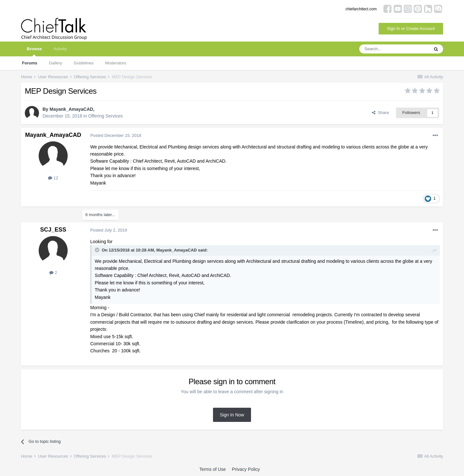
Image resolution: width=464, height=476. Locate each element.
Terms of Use (212, 469)
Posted (116, 135)
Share (380, 113)
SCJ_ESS (53, 230)
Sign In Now (232, 415)
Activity (60, 49)
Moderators (116, 63)
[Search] (394, 49)
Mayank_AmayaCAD (71, 109)
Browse (34, 51)
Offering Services (106, 116)
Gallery (56, 63)
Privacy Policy (246, 469)
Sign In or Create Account (411, 29)
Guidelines (84, 63)
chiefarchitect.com (361, 9)
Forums (30, 63)
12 (53, 178)
